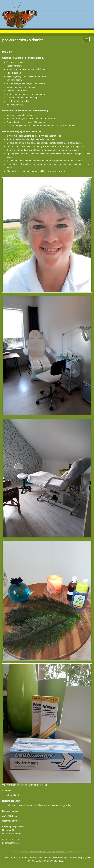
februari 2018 (13, 795)
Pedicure (7, 52)
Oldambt (22, 40)
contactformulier (12, 843)
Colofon (63, 861)
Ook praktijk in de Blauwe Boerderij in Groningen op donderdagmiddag (39, 805)
